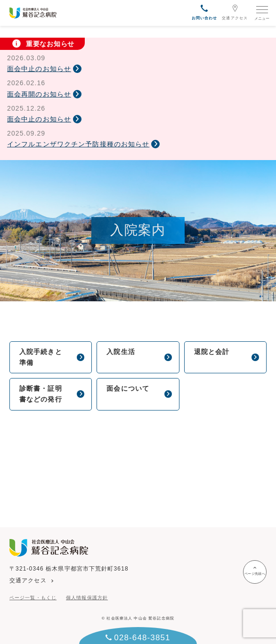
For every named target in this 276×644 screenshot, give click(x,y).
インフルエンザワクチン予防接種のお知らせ (78, 144)
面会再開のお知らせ (39, 94)
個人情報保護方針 (87, 598)
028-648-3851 (138, 638)
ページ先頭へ (255, 571)
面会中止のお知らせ (39, 69)
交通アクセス (235, 12)
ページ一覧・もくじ (33, 598)
